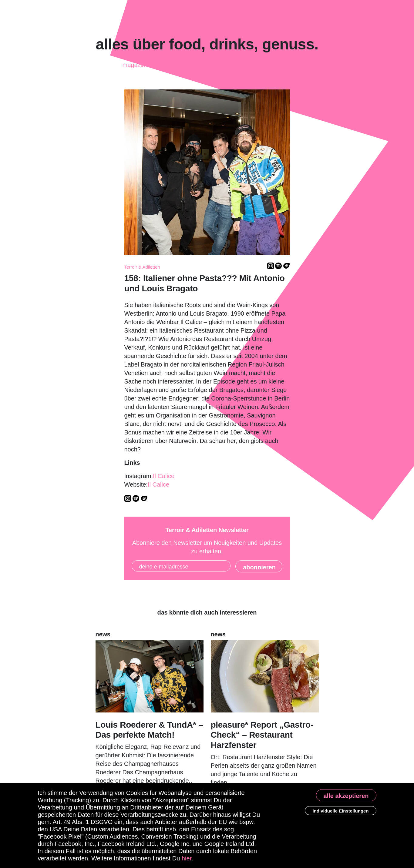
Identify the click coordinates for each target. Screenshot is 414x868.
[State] (259, 566)
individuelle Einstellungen (340, 811)
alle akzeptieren (346, 796)
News (200, 66)
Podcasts (169, 62)
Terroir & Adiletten (142, 267)
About (253, 65)
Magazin (134, 63)
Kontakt (282, 64)
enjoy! (226, 65)
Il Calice (164, 476)
